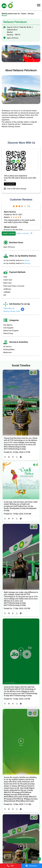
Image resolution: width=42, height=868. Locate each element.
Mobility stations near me (11, 14)
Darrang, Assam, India (12, 311)
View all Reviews (23, 233)
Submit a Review (9, 233)
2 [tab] (22, 59)
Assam (24, 14)
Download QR (10, 184)
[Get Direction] (23, 311)
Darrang (31, 14)
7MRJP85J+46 (9, 309)
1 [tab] (20, 59)
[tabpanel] (21, 54)
